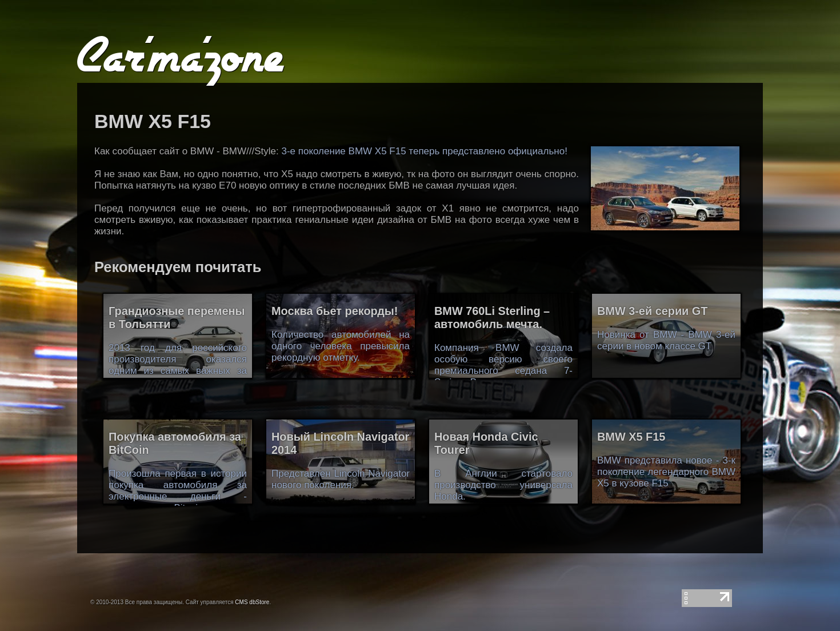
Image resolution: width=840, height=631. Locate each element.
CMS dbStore (252, 602)
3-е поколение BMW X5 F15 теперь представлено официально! (424, 151)
